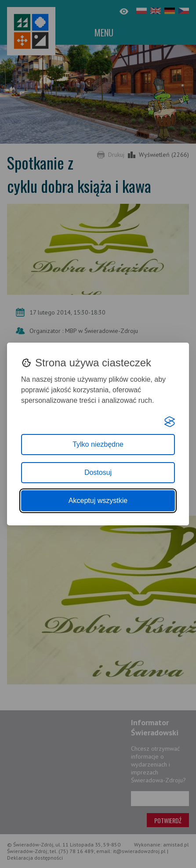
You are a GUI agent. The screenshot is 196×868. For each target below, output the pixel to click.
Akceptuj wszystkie (98, 501)
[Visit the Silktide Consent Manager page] (170, 422)
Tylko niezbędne (98, 444)
